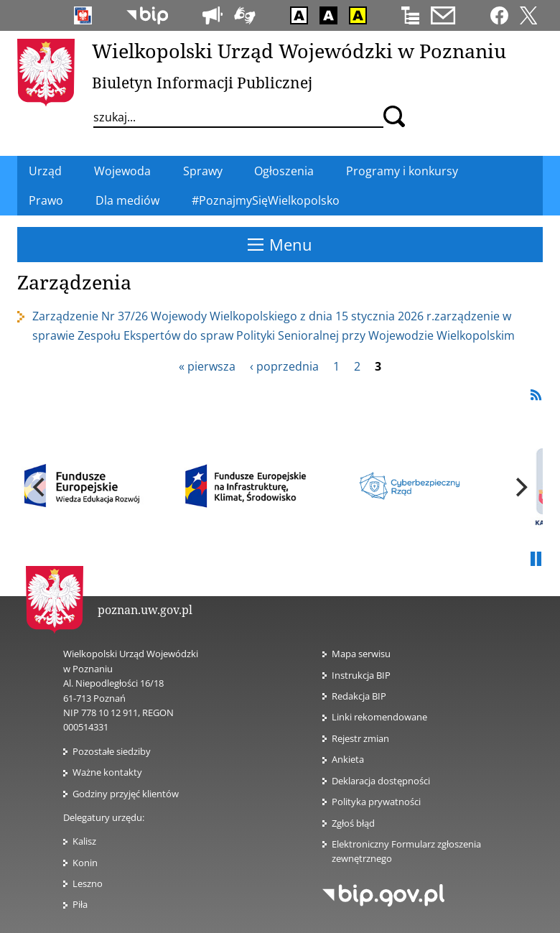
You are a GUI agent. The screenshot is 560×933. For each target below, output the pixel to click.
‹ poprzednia (284, 366)
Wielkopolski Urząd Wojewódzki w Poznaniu (299, 51)
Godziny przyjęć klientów (126, 794)
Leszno (88, 883)
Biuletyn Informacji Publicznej (202, 83)
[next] (520, 488)
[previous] (40, 488)
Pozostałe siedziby (112, 751)
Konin (85, 863)
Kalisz (84, 841)
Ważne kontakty (107, 772)
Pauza (536, 560)
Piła (80, 904)
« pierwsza (207, 366)
